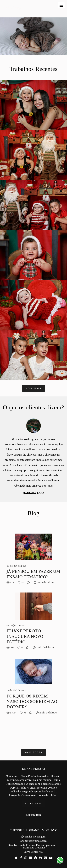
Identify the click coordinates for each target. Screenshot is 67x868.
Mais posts (34, 752)
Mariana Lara (33, 493)
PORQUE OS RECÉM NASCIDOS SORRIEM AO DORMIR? (32, 701)
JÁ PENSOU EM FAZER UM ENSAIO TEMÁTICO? (33, 574)
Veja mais (33, 388)
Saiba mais (34, 803)
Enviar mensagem (35, 837)
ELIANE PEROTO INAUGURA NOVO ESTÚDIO (25, 636)
